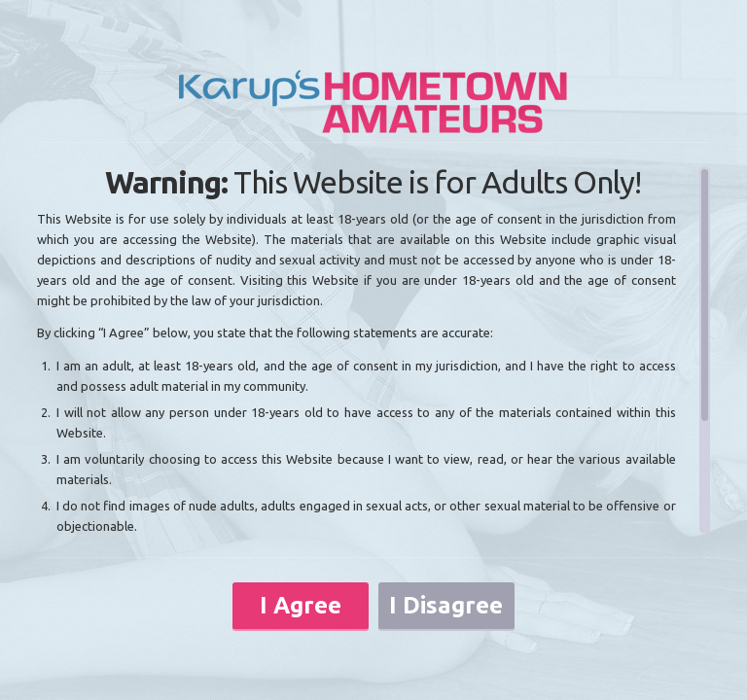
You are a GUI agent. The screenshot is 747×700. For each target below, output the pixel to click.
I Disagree (446, 605)
